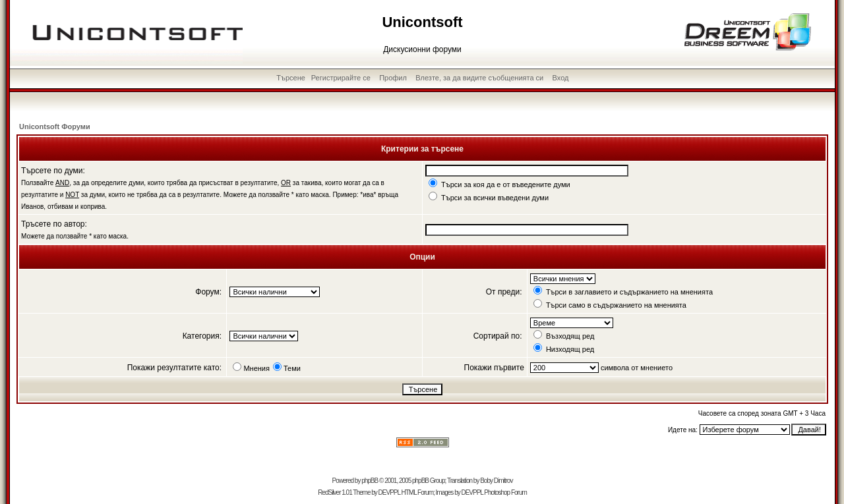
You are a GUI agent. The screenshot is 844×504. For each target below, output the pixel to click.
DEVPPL (389, 492)
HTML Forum (417, 492)
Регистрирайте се (341, 78)
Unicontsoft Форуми (55, 126)
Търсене (291, 78)
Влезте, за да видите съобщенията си (479, 78)
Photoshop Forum (505, 492)
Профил (393, 78)
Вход (561, 78)
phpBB (370, 481)
